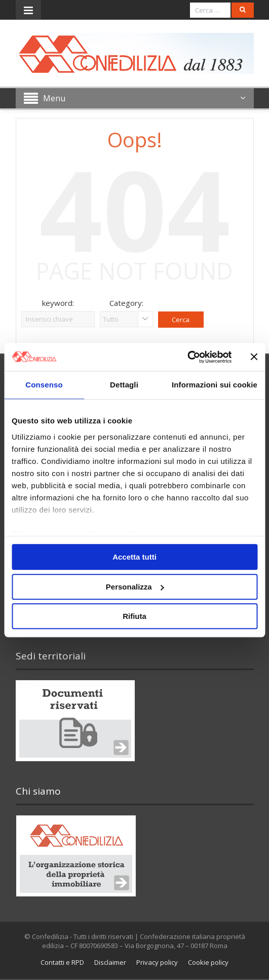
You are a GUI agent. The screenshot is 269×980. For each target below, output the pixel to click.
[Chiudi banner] (254, 357)
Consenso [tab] (44, 385)
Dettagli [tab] (124, 385)
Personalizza (135, 587)
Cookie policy (208, 962)
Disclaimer (110, 962)
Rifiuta (134, 616)
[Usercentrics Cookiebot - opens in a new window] (187, 357)
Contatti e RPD (62, 962)
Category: (126, 303)
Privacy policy (157, 962)
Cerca (181, 320)
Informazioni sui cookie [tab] (215, 385)
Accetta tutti (134, 557)
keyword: (58, 303)
